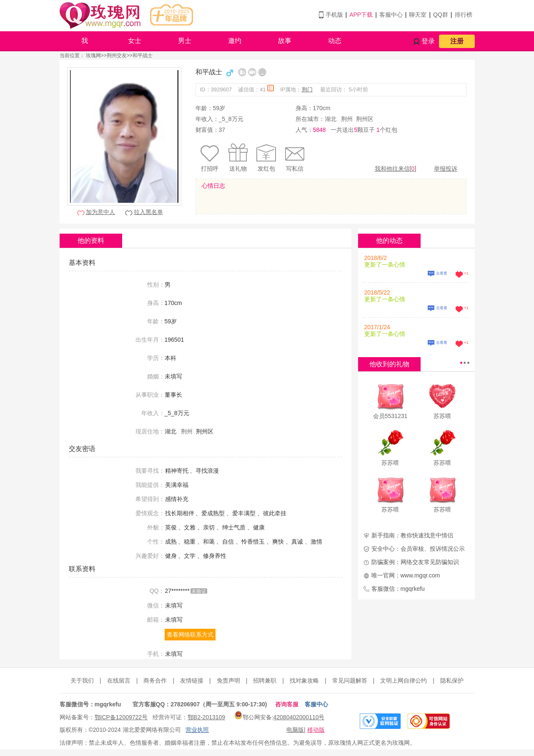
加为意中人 (100, 212)
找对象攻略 (304, 680)
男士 (185, 41)
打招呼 (210, 169)
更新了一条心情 (385, 265)
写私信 (295, 169)
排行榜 (464, 15)
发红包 (266, 169)
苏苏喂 (442, 416)
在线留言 (119, 680)
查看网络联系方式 (190, 635)
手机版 (334, 15)
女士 (135, 41)
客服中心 (391, 15)
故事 (285, 41)
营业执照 (197, 730)
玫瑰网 (93, 55)
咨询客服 (287, 704)
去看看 (442, 273)
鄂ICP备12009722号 (121, 717)
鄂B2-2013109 (206, 717)
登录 (428, 41)
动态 (335, 41)
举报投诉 (446, 169)
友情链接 (192, 680)
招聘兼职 (265, 680)
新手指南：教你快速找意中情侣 (412, 535)
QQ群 (441, 15)
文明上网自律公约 (404, 680)
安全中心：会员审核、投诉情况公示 (418, 549)
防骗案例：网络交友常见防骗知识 (415, 562)
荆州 (347, 119)
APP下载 (361, 15)
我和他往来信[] (396, 169)
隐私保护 (452, 680)
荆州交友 (117, 55)
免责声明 (228, 680)
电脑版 (295, 730)
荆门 (307, 89)
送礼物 (238, 169)
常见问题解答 (350, 680)
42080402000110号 (299, 717)
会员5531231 (390, 416)
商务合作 (155, 680)
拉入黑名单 (148, 212)
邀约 (235, 41)
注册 (457, 41)
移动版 (316, 730)
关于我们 (82, 680)
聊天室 (418, 15)
